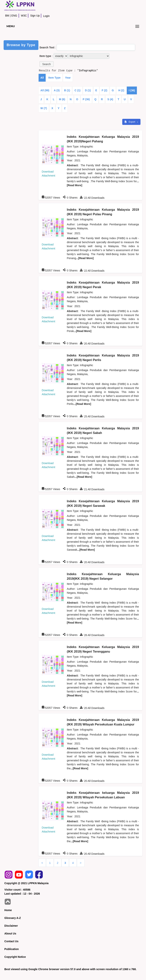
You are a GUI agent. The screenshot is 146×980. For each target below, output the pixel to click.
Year (68, 78)
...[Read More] (85, 258)
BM (7, 16)
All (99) (45, 90)
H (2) (121, 90)
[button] (47, 64)
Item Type (54, 78)
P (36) (86, 99)
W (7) (44, 108)
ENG (14, 16)
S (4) (110, 99)
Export (130, 122)
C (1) (77, 90)
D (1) (88, 90)
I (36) (132, 90)
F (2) (105, 90)
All (42, 78)
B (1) (67, 90)
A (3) (57, 90)
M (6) (62, 99)
